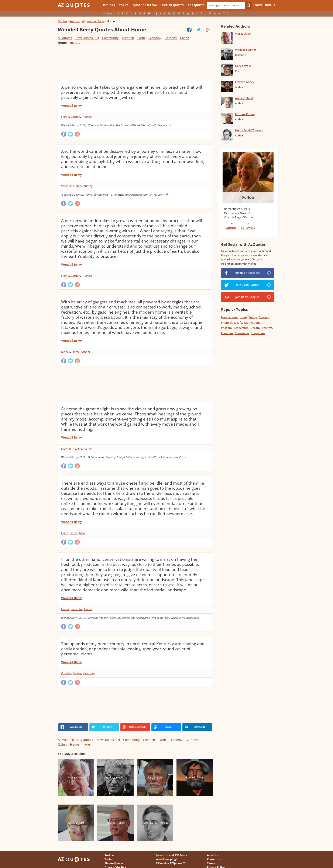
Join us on (247, 273)
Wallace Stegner (246, 50)
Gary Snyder (243, 66)
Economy (155, 38)
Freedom (227, 333)
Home (65, 117)
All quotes (65, 38)
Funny (253, 317)
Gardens (171, 38)
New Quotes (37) (87, 38)
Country (66, 673)
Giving (185, 38)
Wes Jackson (243, 34)
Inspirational (230, 317)
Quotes (62, 21)
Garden (75, 117)
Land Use (77, 609)
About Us (213, 855)
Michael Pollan (245, 114)
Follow (248, 197)
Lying (65, 533)
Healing (77, 449)
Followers (248, 228)
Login (258, 5)
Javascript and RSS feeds (171, 855)
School (86, 352)
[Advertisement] (135, 62)
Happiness (258, 333)
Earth (141, 38)
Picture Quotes (173, 5)
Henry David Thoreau (249, 130)
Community (110, 38)
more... (75, 43)
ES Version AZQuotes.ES (171, 863)
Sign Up (270, 5)
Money (66, 352)
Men (82, 533)
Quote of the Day (145, 5)
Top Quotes (196, 5)
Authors (109, 5)
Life (240, 323)
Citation (248, 217)
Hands (88, 609)
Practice (87, 117)
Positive (267, 328)
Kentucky (89, 673)
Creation (128, 38)
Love (243, 317)
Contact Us (214, 859)
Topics (124, 5)
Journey (88, 186)
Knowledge (242, 333)
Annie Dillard (244, 98)
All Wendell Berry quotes (75, 740)
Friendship (228, 323)
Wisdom (226, 328)
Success (264, 317)
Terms (211, 863)
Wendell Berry (96, 21)
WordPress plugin (167, 859)
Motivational (253, 323)
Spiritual (66, 186)
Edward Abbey (245, 82)
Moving (66, 449)
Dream (255, 328)
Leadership (241, 328)
